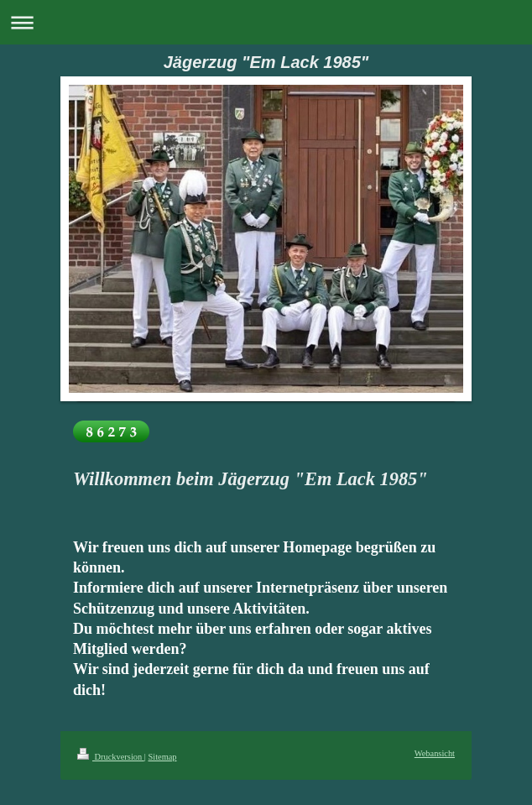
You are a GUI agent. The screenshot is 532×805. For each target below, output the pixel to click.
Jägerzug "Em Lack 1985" (266, 62)
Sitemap (162, 757)
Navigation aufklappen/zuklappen (266, 22)
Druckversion (111, 757)
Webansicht (435, 753)
